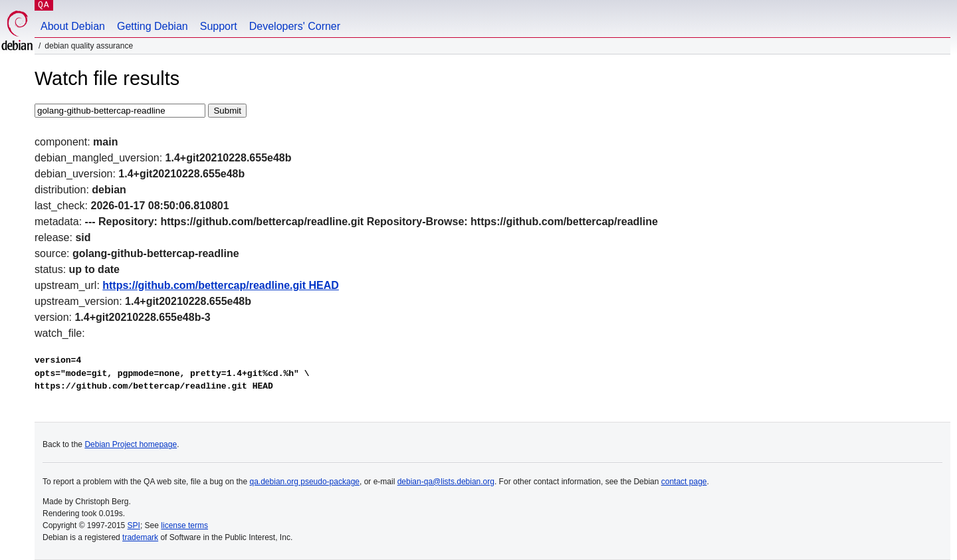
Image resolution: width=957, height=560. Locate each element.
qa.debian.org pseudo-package (305, 482)
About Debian (73, 26)
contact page (684, 482)
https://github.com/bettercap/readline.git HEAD (221, 285)
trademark (140, 537)
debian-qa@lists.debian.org (446, 482)
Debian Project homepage (131, 444)
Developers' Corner (295, 26)
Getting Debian (153, 26)
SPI (134, 525)
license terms (184, 525)
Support (219, 26)
